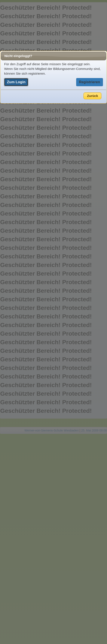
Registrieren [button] (90, 82)
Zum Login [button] (16, 82)
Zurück (93, 96)
